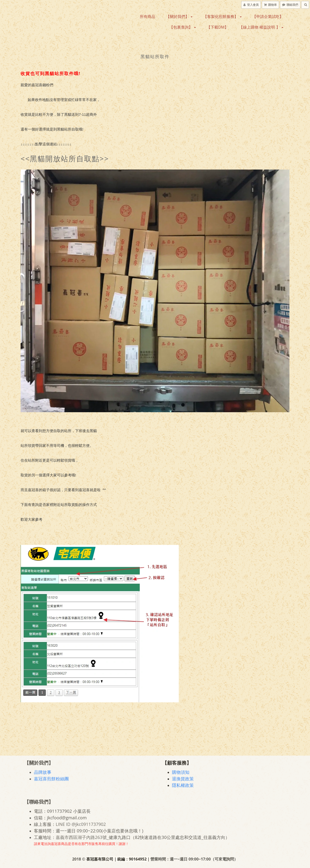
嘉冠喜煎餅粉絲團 (51, 779)
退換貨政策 (183, 779)
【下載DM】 (217, 27)
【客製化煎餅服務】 (222, 16)
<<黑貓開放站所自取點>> (65, 159)
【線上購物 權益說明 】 (261, 27)
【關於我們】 (179, 16)
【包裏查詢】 (183, 27)
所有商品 (147, 16)
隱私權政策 (183, 785)
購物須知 (181, 772)
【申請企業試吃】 (268, 16)
